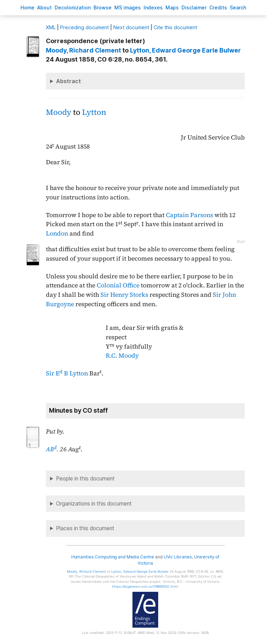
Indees (153, 7)
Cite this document (175, 27)
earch (238, 7)
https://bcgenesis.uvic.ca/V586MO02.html (145, 586)
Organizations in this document (94, 504)
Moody (59, 112)
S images (128, 7)
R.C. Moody (122, 356)
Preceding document (84, 27)
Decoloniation (73, 7)
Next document (131, 27)
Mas (172, 7)
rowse (103, 7)
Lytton (94, 112)
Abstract (68, 81)
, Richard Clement (83, 50)
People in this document (85, 479)
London (57, 233)
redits (218, 7)
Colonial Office (118, 285)
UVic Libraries (178, 557)
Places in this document (85, 528)
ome (27, 7)
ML (51, 27)
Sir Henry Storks (124, 295)
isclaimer (194, 7)
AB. (52, 449)
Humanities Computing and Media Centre (113, 557)
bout (44, 7)
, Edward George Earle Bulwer (185, 50)
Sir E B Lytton (67, 373)
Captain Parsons (189, 215)
